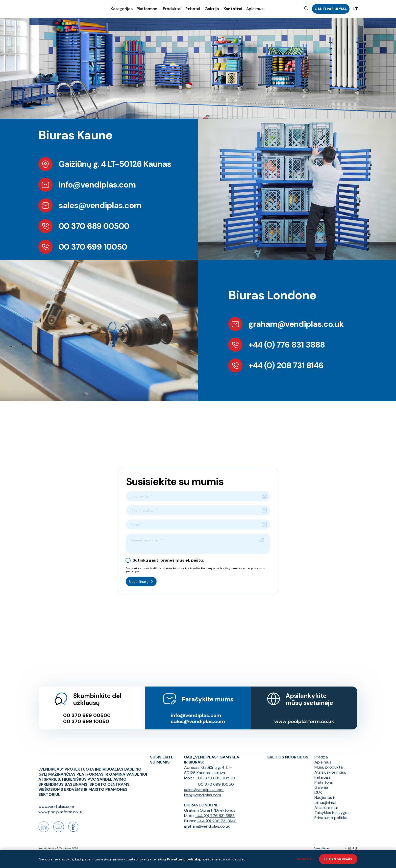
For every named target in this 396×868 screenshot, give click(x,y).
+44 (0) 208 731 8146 (217, 815)
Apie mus (255, 8)
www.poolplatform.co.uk (304, 716)
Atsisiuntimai (326, 802)
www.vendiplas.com (56, 807)
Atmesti (304, 859)
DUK (318, 787)
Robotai (193, 8)
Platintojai (324, 777)
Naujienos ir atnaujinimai (325, 795)
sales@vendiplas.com (198, 716)
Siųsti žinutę (141, 582)
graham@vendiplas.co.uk (207, 821)
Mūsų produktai (329, 762)
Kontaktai (233, 8)
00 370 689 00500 (87, 710)
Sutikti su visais (338, 859)
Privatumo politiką (183, 859)
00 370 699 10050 (86, 716)
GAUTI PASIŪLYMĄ (331, 9)
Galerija (212, 8)
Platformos (147, 8)
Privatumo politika (331, 812)
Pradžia (321, 752)
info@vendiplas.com (196, 710)
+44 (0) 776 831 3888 (215, 810)
